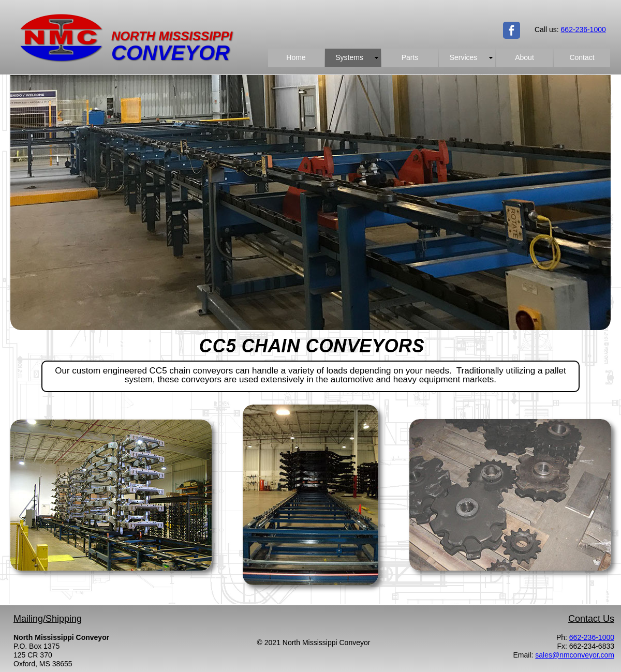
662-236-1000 (583, 29)
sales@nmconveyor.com (575, 655)
